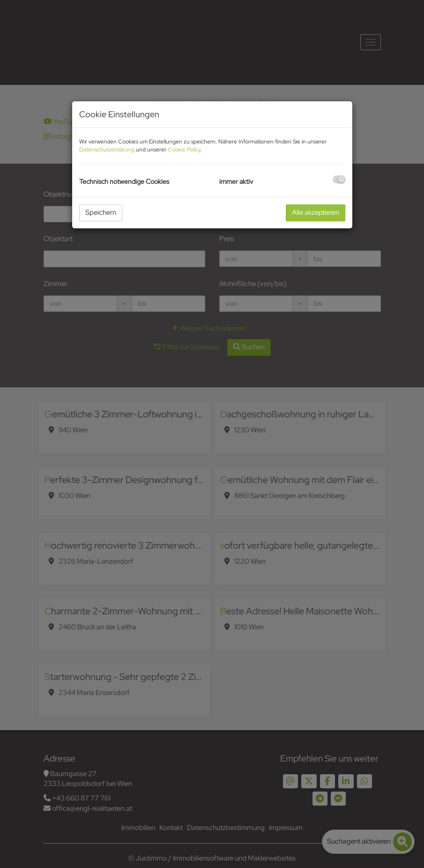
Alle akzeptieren (316, 212)
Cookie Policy (184, 150)
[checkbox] (339, 179)
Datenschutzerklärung (107, 150)
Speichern (101, 212)
